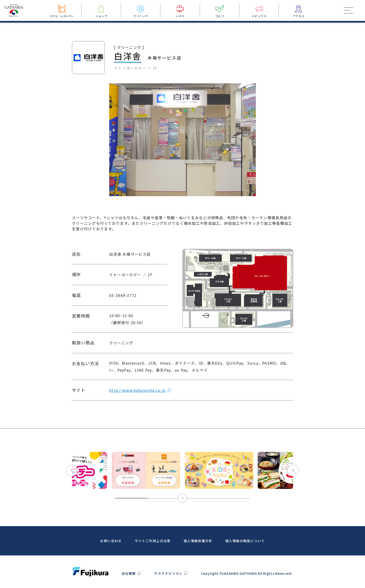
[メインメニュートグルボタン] (349, 10)
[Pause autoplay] (182, 509)
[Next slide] (293, 481)
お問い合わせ (111, 541)
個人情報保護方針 (198, 541)
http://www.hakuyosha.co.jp (137, 401)
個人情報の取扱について (245, 541)
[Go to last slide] (72, 481)
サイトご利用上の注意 (153, 541)
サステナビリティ (168, 573)
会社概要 (129, 573)
